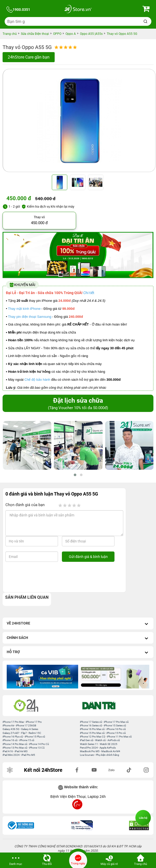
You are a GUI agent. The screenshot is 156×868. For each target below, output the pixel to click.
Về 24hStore (78, 624)
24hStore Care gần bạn (29, 57)
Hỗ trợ (78, 652)
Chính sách (78, 638)
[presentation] (47, 577)
